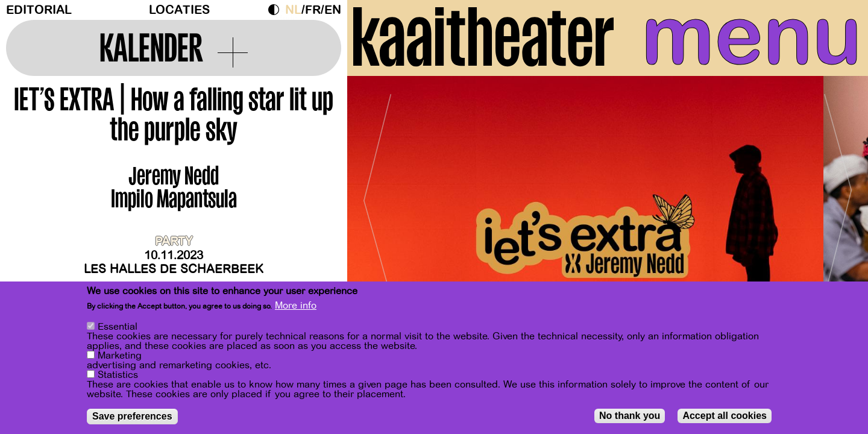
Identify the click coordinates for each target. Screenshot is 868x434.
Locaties (179, 10)
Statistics (118, 375)
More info (296, 306)
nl (293, 10)
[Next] (838, 196)
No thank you (630, 416)
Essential (118, 327)
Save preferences (132, 416)
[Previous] (377, 196)
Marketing (120, 356)
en (333, 10)
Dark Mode (277, 10)
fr (313, 10)
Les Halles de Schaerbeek (174, 269)
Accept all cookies (725, 416)
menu (752, 36)
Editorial (39, 10)
